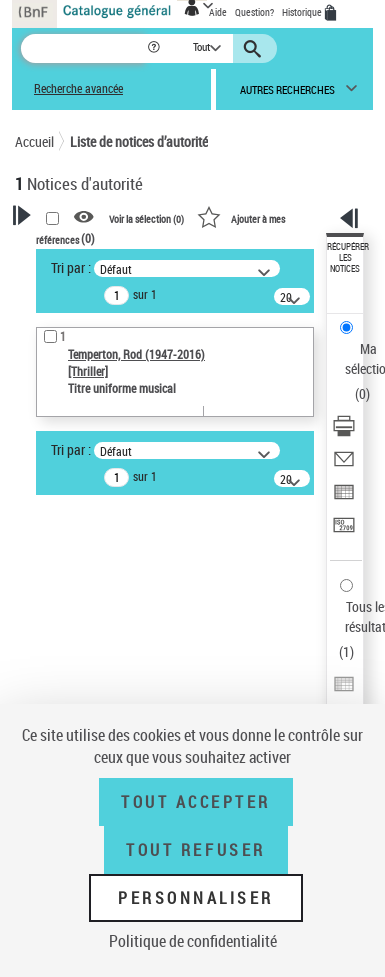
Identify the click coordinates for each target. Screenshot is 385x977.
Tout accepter (196, 802)
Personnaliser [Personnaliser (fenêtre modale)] (196, 898)
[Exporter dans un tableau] (344, 498)
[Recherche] (83, 48)
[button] (155, 48)
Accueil (34, 141)
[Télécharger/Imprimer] (344, 432)
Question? (254, 12)
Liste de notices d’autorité (139, 141)
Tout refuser (195, 850)
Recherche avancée (78, 88)
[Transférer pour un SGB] (344, 531)
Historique (303, 12)
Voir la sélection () (146, 218)
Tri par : (71, 267)
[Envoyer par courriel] (344, 465)
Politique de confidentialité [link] (193, 941)
